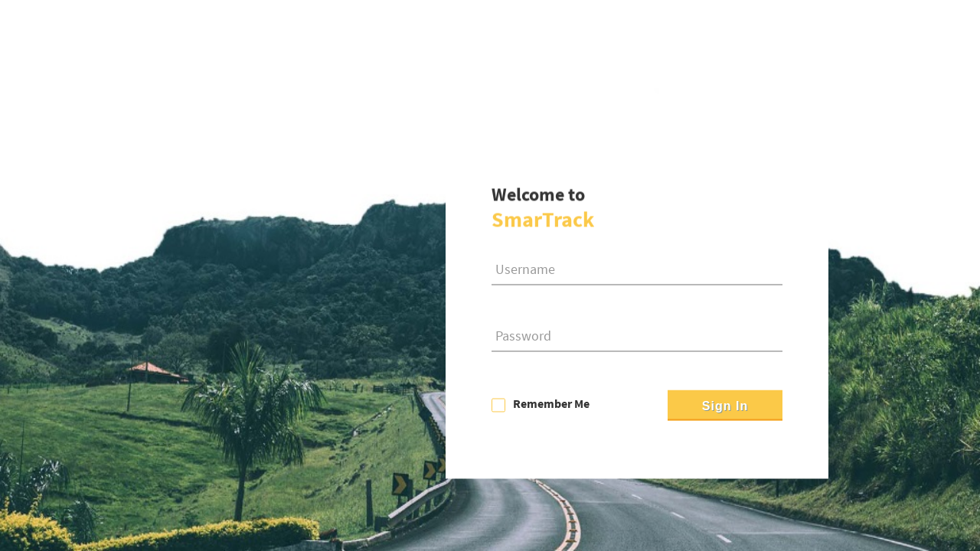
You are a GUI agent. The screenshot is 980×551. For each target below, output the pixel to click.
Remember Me (551, 404)
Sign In (725, 407)
